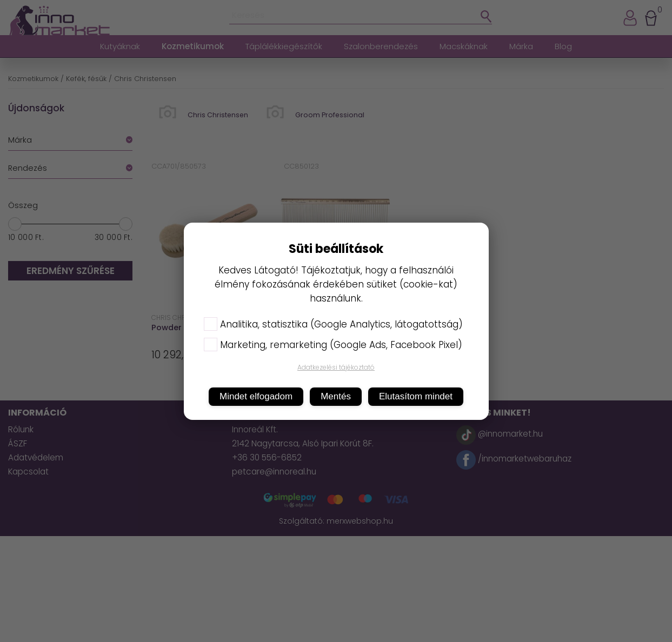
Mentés (336, 396)
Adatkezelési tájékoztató (336, 367)
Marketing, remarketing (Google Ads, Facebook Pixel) (333, 345)
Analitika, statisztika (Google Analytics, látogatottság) (333, 324)
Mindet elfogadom (256, 396)
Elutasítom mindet (416, 396)
